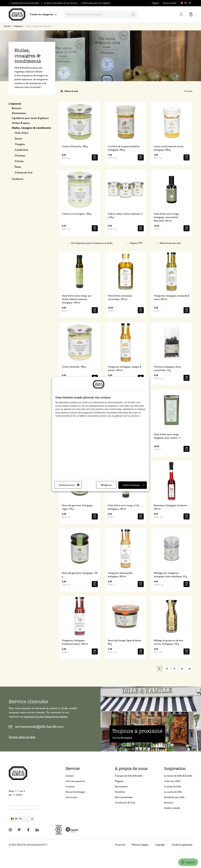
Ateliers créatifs (172, 808)
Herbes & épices (21, 123)
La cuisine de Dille (173, 792)
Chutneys (20, 156)
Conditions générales (182, 845)
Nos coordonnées (124, 797)
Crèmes (19, 161)
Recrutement (121, 787)
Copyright (160, 845)
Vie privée (120, 845)
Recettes (169, 803)
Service (73, 769)
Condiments (21, 150)
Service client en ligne (22, 737)
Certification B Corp (125, 803)
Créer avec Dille (172, 781)
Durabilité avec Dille (174, 797)
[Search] (134, 14)
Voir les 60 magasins (122, 738)
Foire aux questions (75, 781)
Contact (70, 776)
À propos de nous (131, 769)
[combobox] (101, 14)
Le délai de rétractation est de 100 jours (61, 3)
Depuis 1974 (136, 243)
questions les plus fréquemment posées (46, 717)
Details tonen (69, 485)
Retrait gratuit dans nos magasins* (96, 3)
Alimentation (19, 113)
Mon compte (181, 14)
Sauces (18, 139)
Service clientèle (170, 3)
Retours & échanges (75, 792)
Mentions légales (140, 845)
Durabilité (120, 792)
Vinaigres (20, 144)
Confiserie (18, 179)
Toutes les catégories (43, 14)
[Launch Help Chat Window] (188, 862)
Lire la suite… (73, 797)
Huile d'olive (22, 133)
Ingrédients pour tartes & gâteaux (30, 118)
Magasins (155, 3)
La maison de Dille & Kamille (178, 776)
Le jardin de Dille (173, 787)
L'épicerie (18, 26)
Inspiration (175, 769)
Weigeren (106, 485)
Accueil (7, 26)
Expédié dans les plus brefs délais (25, 3)
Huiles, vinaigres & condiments (31, 128)
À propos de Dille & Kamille (129, 776)
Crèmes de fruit (24, 173)
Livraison (70, 787)
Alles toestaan (134, 485)
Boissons (17, 108)
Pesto (18, 167)
